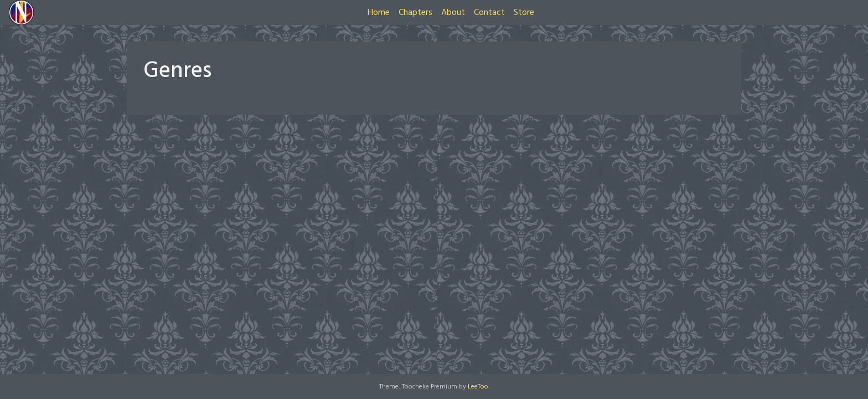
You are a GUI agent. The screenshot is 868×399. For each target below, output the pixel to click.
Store (524, 13)
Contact (489, 13)
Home (379, 13)
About (453, 13)
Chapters (415, 13)
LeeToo (478, 387)
